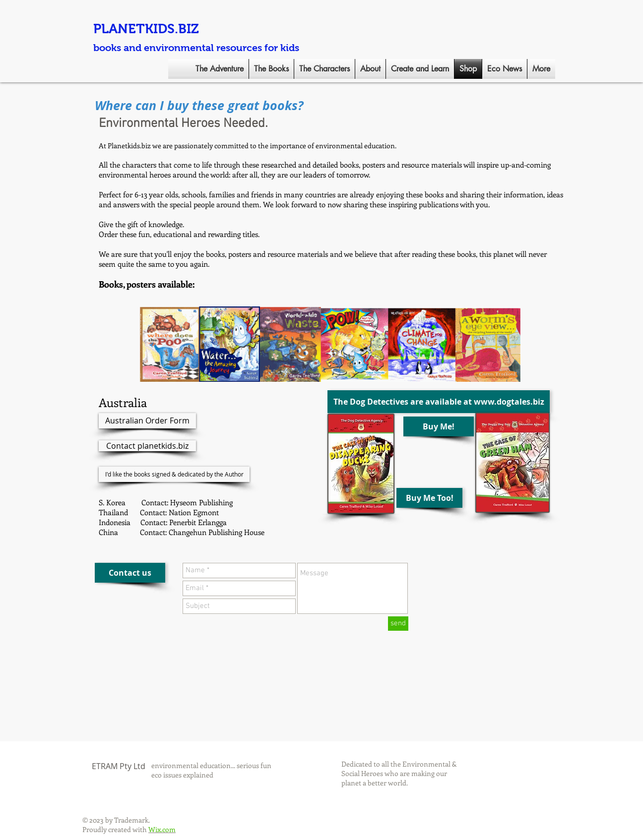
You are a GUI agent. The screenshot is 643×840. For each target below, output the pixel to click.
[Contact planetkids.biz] (147, 446)
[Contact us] (130, 573)
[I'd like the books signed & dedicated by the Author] (174, 474)
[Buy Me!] (439, 426)
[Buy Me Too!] (429, 498)
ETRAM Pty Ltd (119, 766)
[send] (398, 624)
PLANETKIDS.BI (142, 29)
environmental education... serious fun (211, 765)
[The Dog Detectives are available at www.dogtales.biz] (439, 402)
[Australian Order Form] (147, 421)
